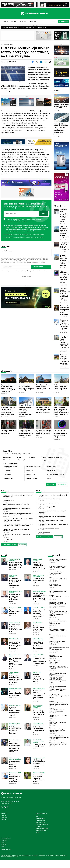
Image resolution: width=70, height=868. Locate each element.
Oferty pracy (23, 22)
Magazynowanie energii (42, 828)
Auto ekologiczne (40, 822)
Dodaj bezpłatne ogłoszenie (9, 545)
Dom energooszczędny (42, 824)
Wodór (38, 832)
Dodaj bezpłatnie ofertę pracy (45, 537)
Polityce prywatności (39, 237)
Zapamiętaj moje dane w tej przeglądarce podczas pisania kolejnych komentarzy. (25, 271)
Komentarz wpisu (38, 267)
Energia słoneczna (41, 818)
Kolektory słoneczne (35, 460)
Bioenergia (39, 826)
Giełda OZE (32, 22)
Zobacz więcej (62, 484)
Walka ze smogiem (41, 830)
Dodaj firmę (51, 484)
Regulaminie (28, 237)
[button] (54, 22)
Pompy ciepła (46, 460)
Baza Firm (13, 22)
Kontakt (3, 842)
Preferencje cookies (6, 850)
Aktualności (4, 44)
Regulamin (24, 258)
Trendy (11, 44)
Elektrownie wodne (47, 457)
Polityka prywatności (6, 838)
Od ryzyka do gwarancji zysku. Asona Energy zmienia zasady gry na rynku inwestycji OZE (24, 27)
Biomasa (18, 457)
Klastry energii (20, 460)
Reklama (3, 846)
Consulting (32, 457)
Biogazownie (7, 457)
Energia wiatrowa (60, 457)
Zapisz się (44, 214)
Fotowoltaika (7, 460)
